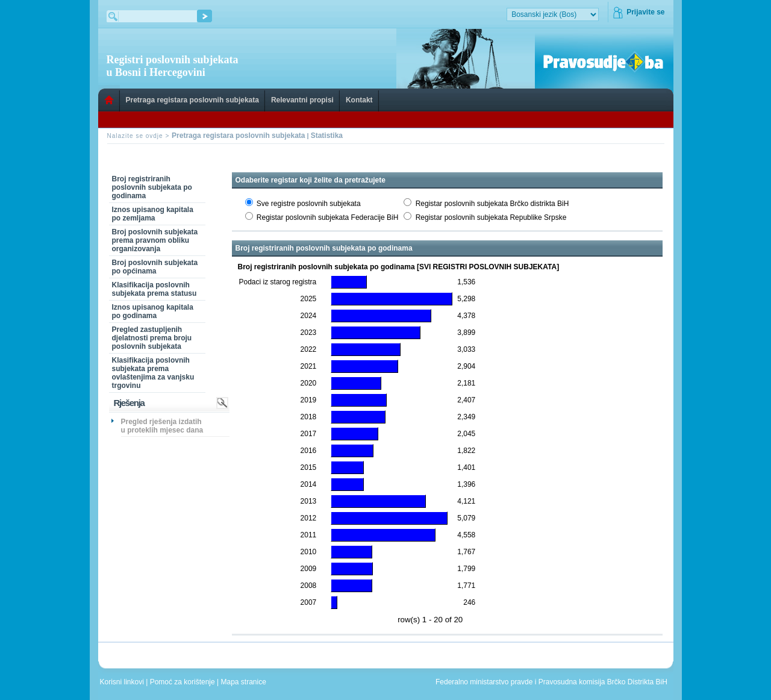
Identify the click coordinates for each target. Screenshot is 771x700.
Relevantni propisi (302, 100)
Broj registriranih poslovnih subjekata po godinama (152, 187)
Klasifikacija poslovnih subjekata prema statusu (155, 289)
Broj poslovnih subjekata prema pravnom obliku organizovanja (155, 240)
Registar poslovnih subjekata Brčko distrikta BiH (492, 204)
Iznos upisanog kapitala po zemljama (153, 214)
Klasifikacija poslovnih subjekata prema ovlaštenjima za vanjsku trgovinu (153, 373)
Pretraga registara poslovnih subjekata (192, 100)
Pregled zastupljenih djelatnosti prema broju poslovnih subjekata (152, 338)
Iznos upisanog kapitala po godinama (153, 311)
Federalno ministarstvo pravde (484, 682)
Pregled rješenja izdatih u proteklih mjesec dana (162, 426)
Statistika (327, 136)
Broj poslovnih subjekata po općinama (155, 267)
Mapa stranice (246, 682)
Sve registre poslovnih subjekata (309, 204)
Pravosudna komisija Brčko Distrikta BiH (603, 682)
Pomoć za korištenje (183, 682)
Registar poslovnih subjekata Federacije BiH (327, 217)
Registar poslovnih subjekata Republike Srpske (491, 217)
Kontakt (359, 100)
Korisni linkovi (123, 682)
